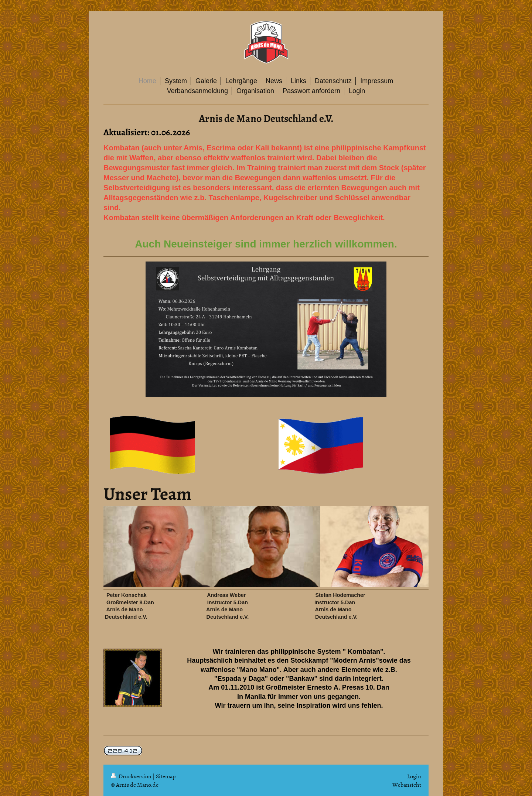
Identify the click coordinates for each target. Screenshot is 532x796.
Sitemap (166, 776)
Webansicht (407, 785)
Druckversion (132, 776)
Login (414, 776)
